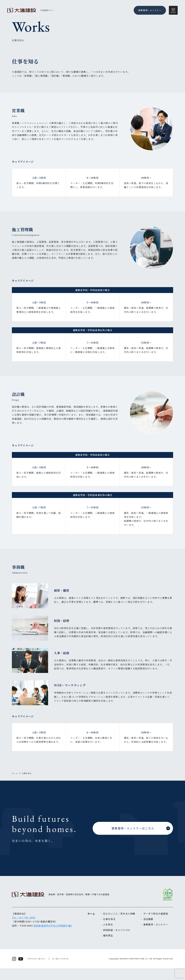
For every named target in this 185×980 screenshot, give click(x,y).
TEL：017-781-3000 (24, 929)
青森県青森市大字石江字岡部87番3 (53, 937)
